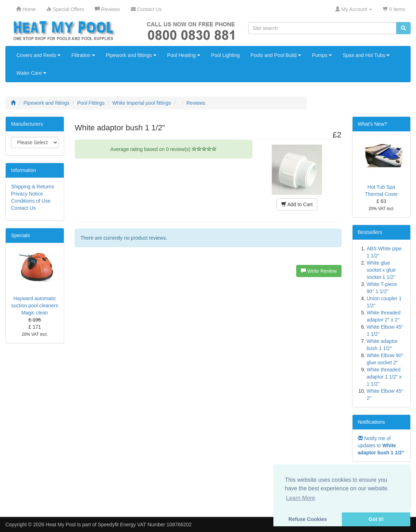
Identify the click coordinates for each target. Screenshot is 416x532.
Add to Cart (297, 204)
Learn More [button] (301, 498)
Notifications (371, 422)
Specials (20, 235)
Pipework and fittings (131, 55)
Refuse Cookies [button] (308, 519)
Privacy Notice (27, 194)
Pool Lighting (225, 55)
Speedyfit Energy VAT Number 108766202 (145, 525)
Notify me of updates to (381, 445)
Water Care (31, 73)
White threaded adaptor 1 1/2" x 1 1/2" (384, 377)
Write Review (319, 271)
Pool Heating (184, 55)
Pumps (322, 55)
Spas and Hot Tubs (366, 55)
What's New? (373, 124)
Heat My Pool (61, 525)
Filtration (83, 55)
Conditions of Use (31, 201)
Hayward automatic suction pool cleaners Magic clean (35, 306)
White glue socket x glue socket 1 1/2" (381, 270)
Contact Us (23, 208)
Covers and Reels (38, 55)
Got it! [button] (376, 519)
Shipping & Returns (33, 187)
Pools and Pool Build (276, 55)
